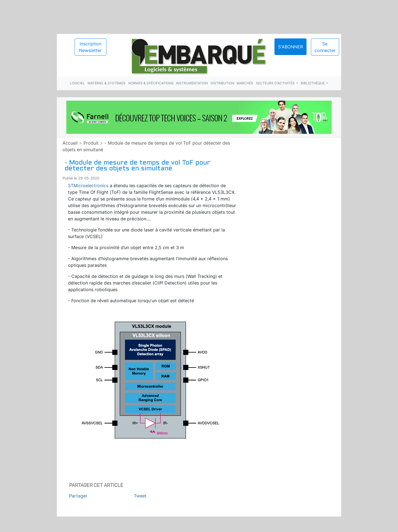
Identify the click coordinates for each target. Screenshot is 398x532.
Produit (91, 143)
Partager (78, 496)
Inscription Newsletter (90, 47)
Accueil (70, 143)
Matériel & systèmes (107, 83)
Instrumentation (192, 83)
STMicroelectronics (88, 186)
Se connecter (325, 47)
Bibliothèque (313, 83)
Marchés (245, 83)
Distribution (222, 83)
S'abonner (290, 47)
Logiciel (77, 83)
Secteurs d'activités (276, 83)
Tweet (140, 496)
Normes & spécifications (151, 83)
